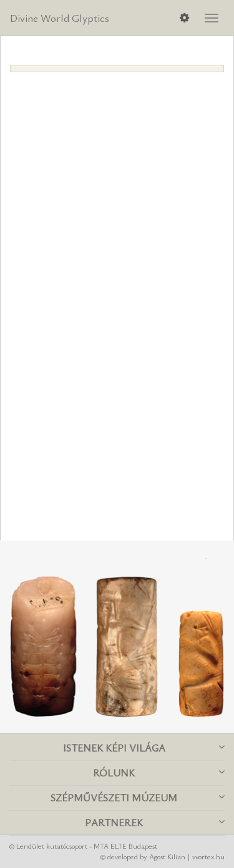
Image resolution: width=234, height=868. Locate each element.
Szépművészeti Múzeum (138, 798)
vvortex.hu (208, 856)
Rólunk (159, 773)
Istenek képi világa (144, 748)
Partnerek (155, 823)
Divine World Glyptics (60, 18)
